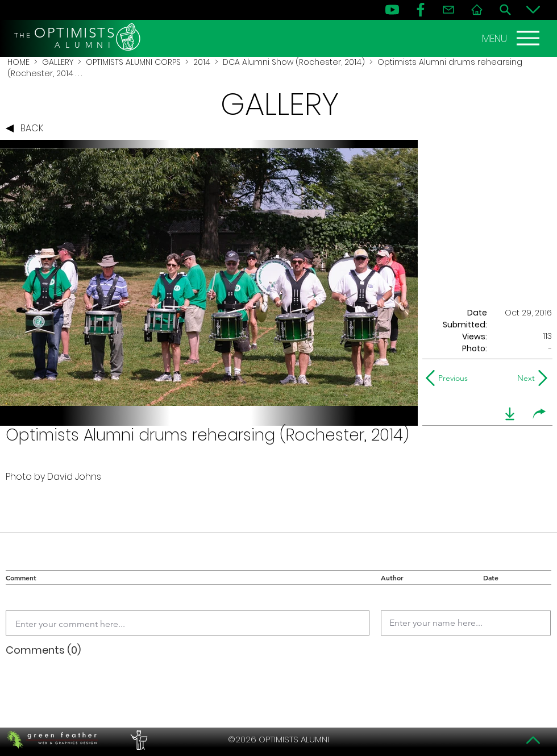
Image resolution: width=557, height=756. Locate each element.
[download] (510, 414)
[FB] (421, 10)
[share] (539, 414)
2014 (202, 62)
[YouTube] (392, 10)
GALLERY (58, 62)
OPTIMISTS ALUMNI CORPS (133, 62)
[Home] (477, 10)
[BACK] (27, 128)
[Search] (505, 10)
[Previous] (449, 378)
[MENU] (512, 38)
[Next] (524, 378)
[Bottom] (533, 10)
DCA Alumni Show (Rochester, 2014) (294, 62)
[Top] (533, 740)
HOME (18, 62)
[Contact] (448, 10)
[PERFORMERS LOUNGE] (138, 740)
